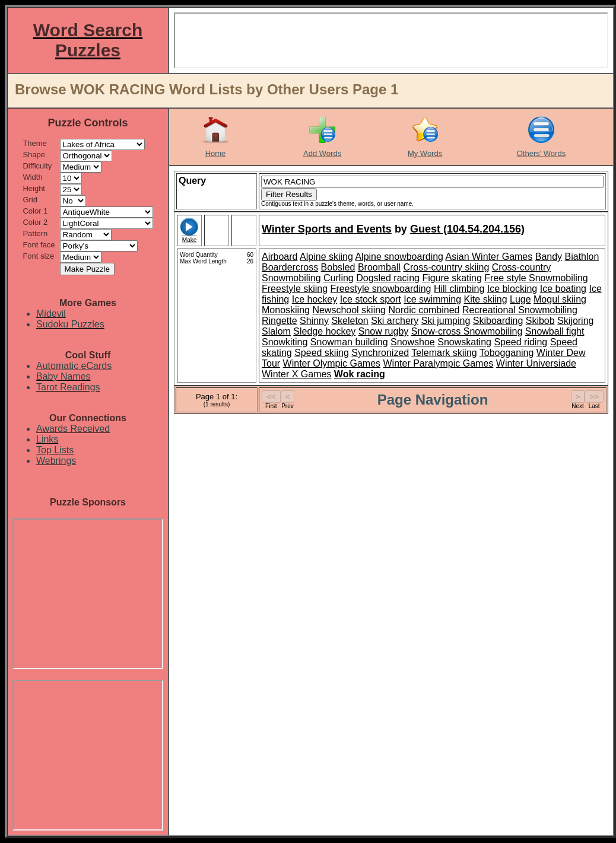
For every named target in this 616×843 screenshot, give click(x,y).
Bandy (549, 257)
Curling (339, 278)
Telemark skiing (444, 353)
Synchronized (380, 353)
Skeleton (350, 321)
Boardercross (290, 267)
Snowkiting (285, 342)
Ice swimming (432, 299)
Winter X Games (296, 374)
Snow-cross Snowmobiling (467, 331)
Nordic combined (424, 310)
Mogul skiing (560, 299)
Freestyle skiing (295, 289)
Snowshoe (413, 342)
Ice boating (563, 289)
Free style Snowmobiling (536, 278)
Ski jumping (446, 321)
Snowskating (464, 342)
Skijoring (575, 321)
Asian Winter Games (489, 257)
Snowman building (349, 342)
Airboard (280, 257)
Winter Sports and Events (327, 229)
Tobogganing (507, 353)
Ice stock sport (371, 299)
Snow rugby (384, 331)
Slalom (276, 331)
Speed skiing (322, 353)
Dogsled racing (388, 278)
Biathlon (582, 257)
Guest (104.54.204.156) (467, 229)
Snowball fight (555, 331)
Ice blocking (512, 289)
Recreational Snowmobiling (520, 310)
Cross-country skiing (446, 267)
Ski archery (395, 321)
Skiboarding (498, 321)
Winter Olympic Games (332, 363)
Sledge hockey (324, 331)
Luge (520, 299)
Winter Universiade (536, 363)
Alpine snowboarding (399, 257)
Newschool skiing (349, 310)
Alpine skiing (326, 257)
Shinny (314, 321)
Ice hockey (315, 299)
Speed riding (520, 342)
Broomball (379, 267)
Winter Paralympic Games (439, 363)
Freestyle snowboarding (381, 289)
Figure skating (452, 278)
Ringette (280, 321)
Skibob (540, 321)
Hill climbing (459, 289)
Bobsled (338, 267)
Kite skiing (486, 299)
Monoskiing (286, 310)
